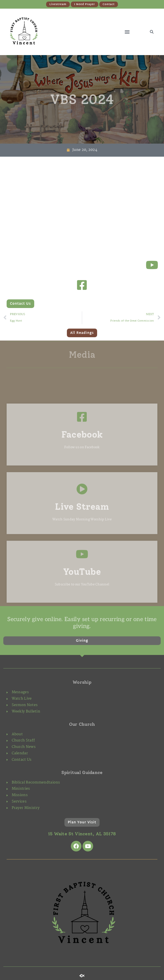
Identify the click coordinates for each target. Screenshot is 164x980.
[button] (127, 32)
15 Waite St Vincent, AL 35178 (82, 834)
